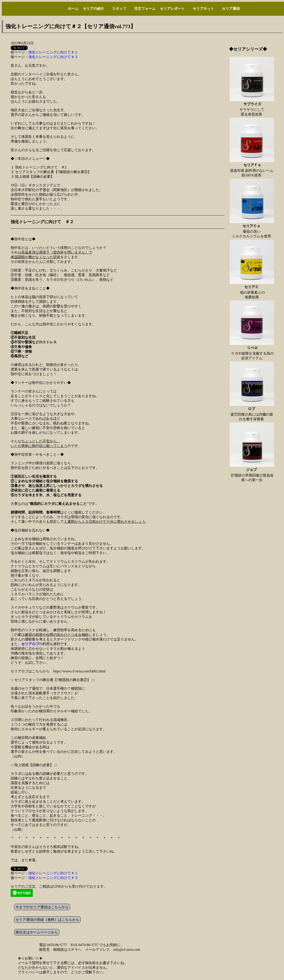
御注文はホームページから (37, 932)
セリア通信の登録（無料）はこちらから (47, 920)
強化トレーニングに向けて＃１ (53, 52)
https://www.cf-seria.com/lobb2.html (79, 671)
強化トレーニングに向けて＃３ (53, 57)
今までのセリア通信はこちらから (42, 907)
